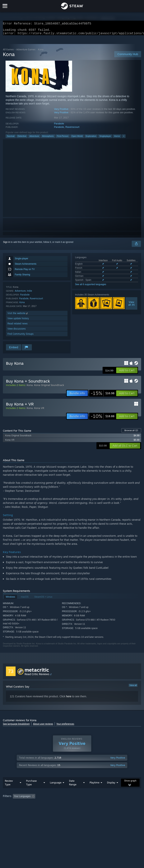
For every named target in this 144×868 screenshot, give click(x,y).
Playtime (94, 790)
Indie (29, 293)
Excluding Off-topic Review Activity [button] (61, 804)
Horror (117, 138)
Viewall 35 (131, 306)
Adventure (34, 138)
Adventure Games (26, 52)
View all (133, 688)
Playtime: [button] (91, 804)
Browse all (131, 433)
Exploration (91, 138)
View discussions (17, 331)
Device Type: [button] (63, 809)
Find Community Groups (21, 336)
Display (111, 790)
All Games (8, 52)
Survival (11, 138)
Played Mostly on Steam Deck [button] (118, 804)
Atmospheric (48, 138)
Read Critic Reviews (37, 676)
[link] (103, 396)
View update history (18, 321)
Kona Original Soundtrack (49, 387)
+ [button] (124, 138)
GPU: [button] (46, 809)
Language (56, 790)
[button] (127, 373)
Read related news (18, 326)
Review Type (9, 790)
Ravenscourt (72, 129)
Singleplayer (105, 138)
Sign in (7, 244)
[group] (72, 806)
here (69, 699)
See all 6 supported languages (91, 287)
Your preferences (65, 726)
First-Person (63, 138)
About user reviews (43, 726)
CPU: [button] (33, 809)
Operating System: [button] (13, 809)
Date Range (73, 790)
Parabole (59, 126)
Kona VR (39, 410)
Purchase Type (31, 790)
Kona (22, 305)
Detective (22, 138)
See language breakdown (16, 726)
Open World (77, 138)
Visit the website (18, 315)
